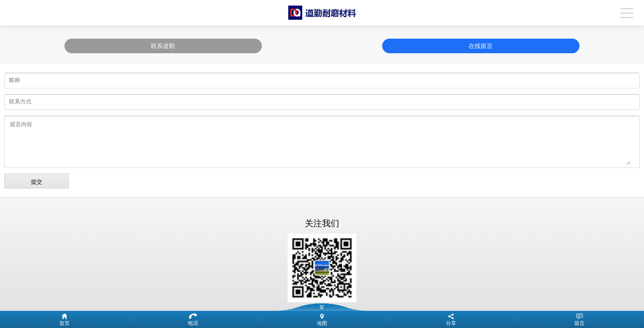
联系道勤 (163, 46)
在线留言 (481, 46)
